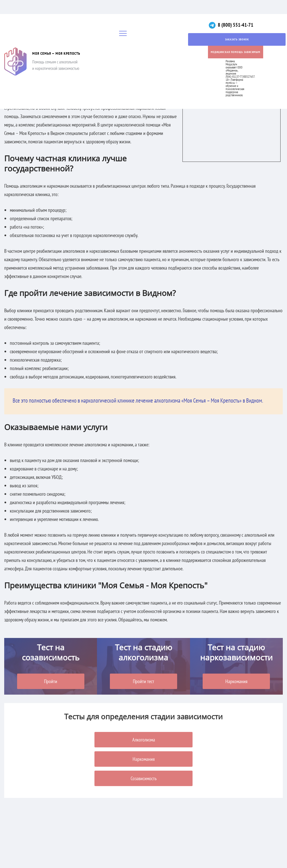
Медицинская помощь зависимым (236, 52)
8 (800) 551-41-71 (236, 25)
